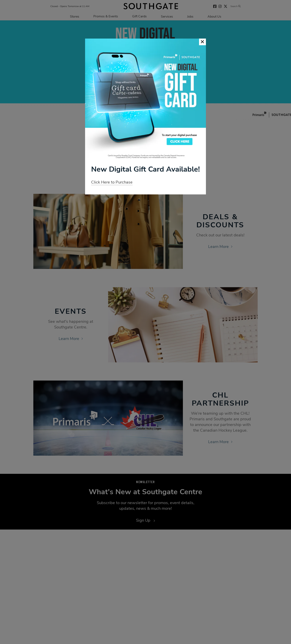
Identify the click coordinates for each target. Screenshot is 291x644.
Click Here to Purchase (112, 182)
